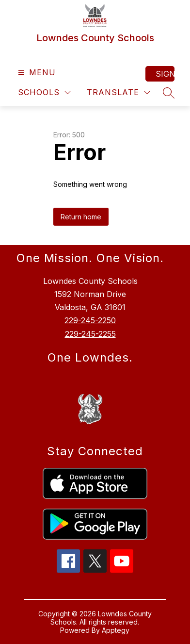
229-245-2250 (90, 320)
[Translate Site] (119, 92)
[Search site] (169, 93)
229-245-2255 (90, 334)
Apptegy (116, 630)
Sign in (165, 74)
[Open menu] (36, 73)
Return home (81, 217)
